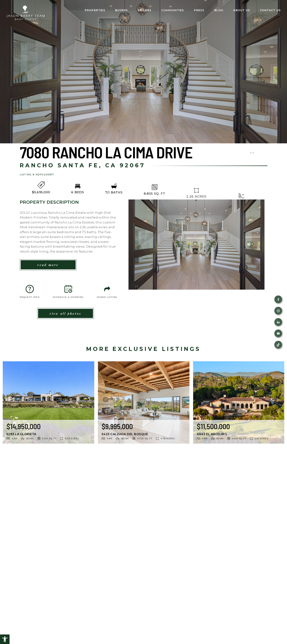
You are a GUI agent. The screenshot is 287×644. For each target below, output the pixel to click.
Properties (95, 10)
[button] (5, 639)
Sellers (145, 10)
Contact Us (270, 10)
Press (199, 10)
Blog (219, 10)
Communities (173, 10)
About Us (242, 10)
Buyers (121, 10)
